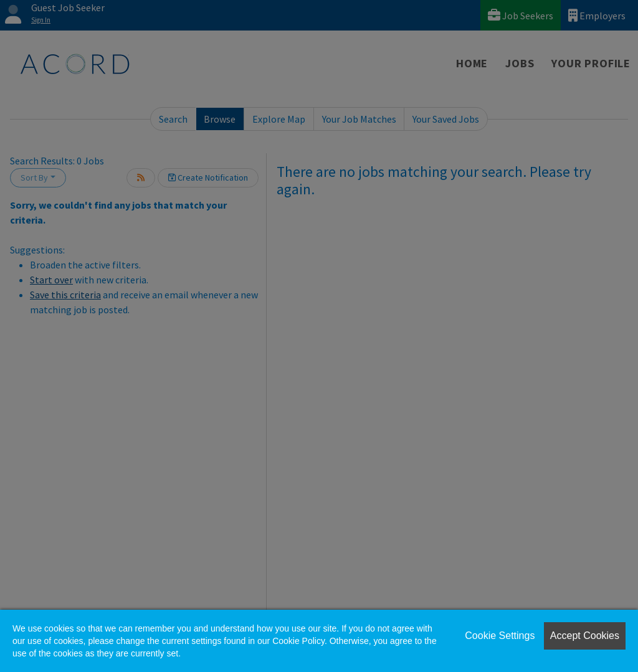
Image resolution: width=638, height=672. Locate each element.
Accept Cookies (585, 636)
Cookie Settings (500, 636)
